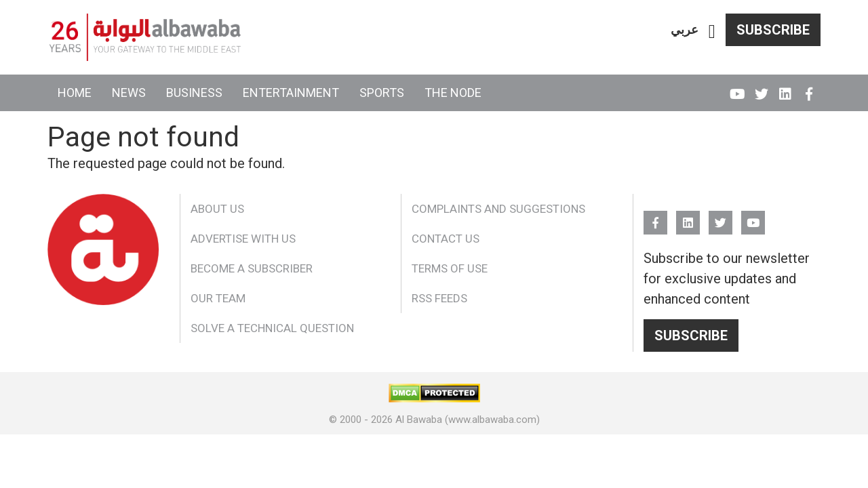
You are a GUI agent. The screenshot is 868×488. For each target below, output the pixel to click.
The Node (453, 93)
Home (75, 93)
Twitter (761, 88)
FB (809, 88)
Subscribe (773, 30)
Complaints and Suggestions (498, 209)
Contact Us (446, 239)
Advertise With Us (243, 239)
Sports (382, 93)
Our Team (218, 298)
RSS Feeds (439, 298)
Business (194, 93)
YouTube (737, 88)
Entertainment (291, 93)
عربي (685, 29)
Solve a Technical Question (272, 328)
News (129, 93)
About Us (217, 209)
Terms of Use (450, 268)
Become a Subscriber (252, 268)
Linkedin (785, 88)
